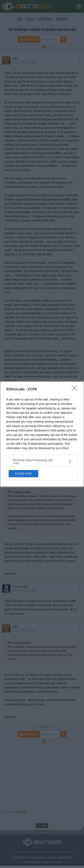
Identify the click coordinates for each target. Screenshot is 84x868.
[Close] (76, 390)
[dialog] (42, 434)
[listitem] (42, 462)
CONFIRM (23, 473)
